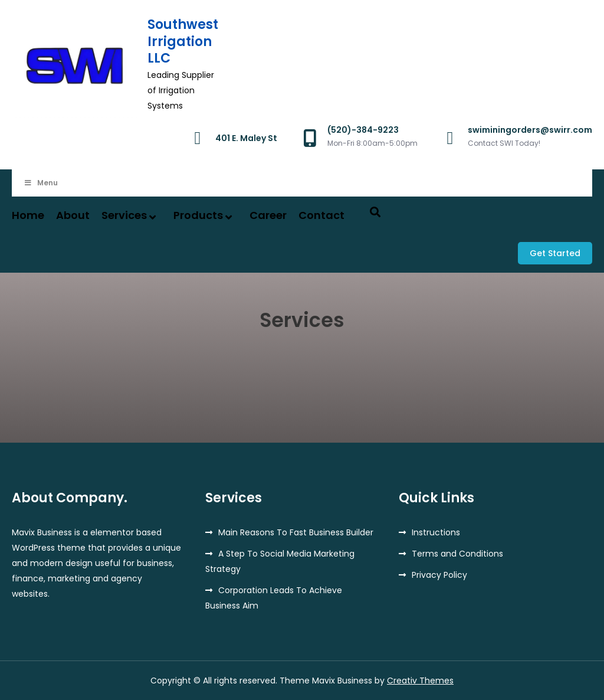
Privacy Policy (439, 575)
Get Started (555, 253)
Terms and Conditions (457, 554)
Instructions (436, 532)
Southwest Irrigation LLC (183, 41)
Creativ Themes (420, 681)
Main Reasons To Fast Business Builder (296, 532)
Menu (41, 183)
